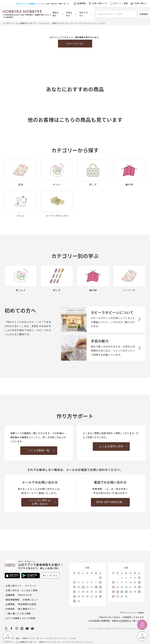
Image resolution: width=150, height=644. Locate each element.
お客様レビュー (31, 600)
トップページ (8, 23)
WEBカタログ (25, 595)
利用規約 (10, 609)
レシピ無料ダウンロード (26, 23)
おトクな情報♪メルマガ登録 (21, 618)
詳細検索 (144, 14)
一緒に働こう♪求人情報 (18, 613)
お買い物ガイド (14, 586)
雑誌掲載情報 (13, 600)
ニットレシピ (44, 23)
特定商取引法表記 (27, 604)
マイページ (31, 586)
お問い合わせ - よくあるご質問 (22, 590)
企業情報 (10, 604)
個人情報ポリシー (27, 609)
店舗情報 (125, 621)
